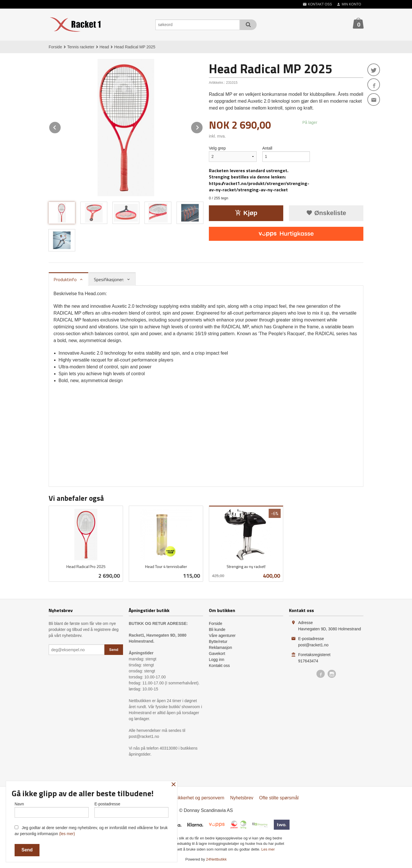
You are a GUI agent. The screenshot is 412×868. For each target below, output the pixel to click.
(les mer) (67, 834)
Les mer (268, 849)
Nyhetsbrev (242, 798)
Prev (61, 127)
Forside (55, 47)
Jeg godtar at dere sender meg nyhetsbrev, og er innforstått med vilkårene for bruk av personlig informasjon (91, 831)
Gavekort (217, 654)
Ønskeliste (326, 213)
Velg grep (217, 148)
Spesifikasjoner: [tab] (109, 279)
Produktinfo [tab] (65, 279)
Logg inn (217, 660)
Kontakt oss (219, 666)
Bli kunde (217, 629)
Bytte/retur (218, 641)
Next (203, 127)
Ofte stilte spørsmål (279, 798)
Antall (267, 148)
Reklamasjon (220, 647)
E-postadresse (131, 810)
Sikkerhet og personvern (200, 798)
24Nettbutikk (216, 859)
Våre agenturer (222, 635)
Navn (52, 810)
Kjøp (246, 213)
